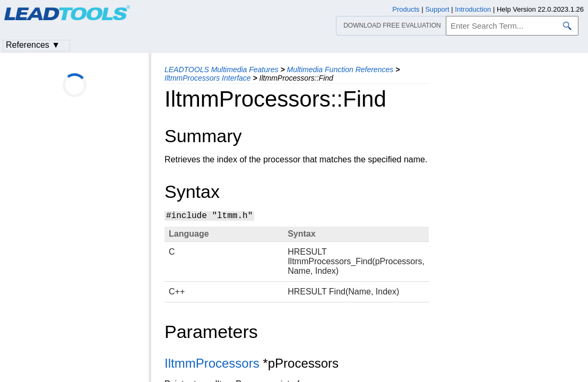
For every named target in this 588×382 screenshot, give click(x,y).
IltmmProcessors (212, 363)
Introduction (473, 9)
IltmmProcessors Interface (208, 78)
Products (406, 9)
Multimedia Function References (340, 70)
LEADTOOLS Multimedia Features (222, 70)
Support (437, 9)
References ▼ (33, 45)
